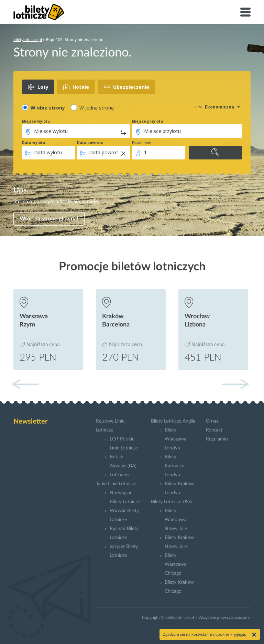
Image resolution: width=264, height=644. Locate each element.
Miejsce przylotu (147, 121)
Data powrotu (90, 143)
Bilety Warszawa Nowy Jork (176, 520)
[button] (235, 384)
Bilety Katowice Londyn (174, 466)
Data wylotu (34, 143)
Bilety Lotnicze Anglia (173, 421)
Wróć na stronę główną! (49, 219)
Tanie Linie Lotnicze (116, 484)
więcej (239, 634)
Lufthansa (120, 475)
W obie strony (48, 108)
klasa (199, 107)
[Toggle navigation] (245, 12)
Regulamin (217, 439)
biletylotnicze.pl (28, 40)
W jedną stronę (97, 108)
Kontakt (214, 430)
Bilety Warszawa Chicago (175, 564)
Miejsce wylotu (36, 121)
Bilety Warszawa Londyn (175, 439)
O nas (212, 421)
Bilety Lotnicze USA (171, 502)
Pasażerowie (141, 143)
